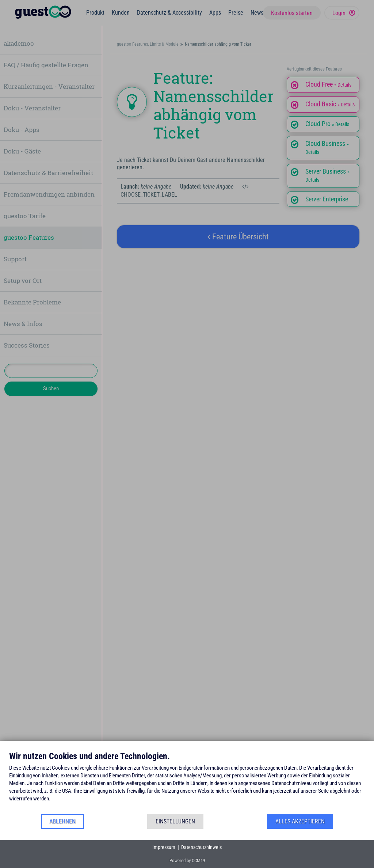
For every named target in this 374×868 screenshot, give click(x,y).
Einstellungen (175, 821)
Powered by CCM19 (187, 861)
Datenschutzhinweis (201, 847)
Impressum (164, 847)
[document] (187, 782)
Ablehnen (62, 821)
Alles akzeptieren (300, 821)
